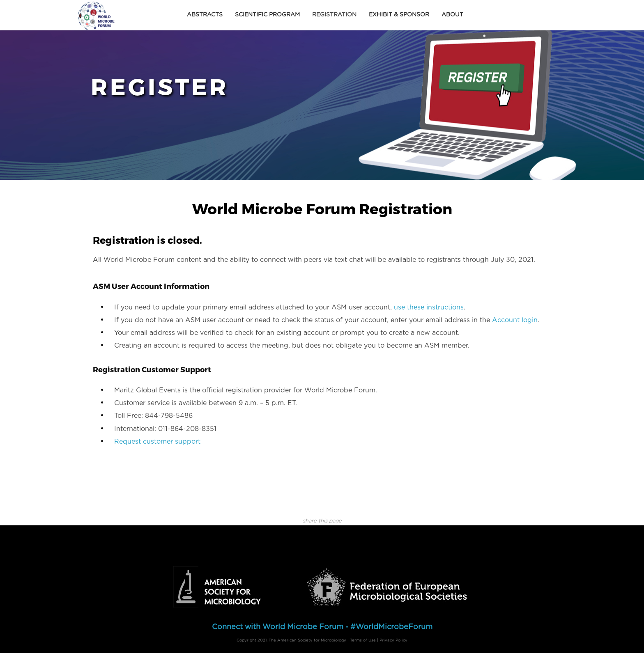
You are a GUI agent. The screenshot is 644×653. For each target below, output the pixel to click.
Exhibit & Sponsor (399, 15)
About (452, 15)
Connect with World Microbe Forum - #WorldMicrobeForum (322, 627)
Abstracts (205, 15)
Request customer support (157, 442)
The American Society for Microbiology (307, 640)
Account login (515, 320)
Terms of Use (363, 640)
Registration (334, 15)
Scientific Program (267, 15)
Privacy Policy (393, 640)
